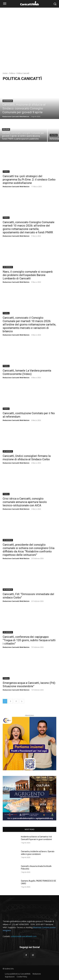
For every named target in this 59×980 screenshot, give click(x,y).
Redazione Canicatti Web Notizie (16, 187)
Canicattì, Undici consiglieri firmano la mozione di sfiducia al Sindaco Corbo (27, 458)
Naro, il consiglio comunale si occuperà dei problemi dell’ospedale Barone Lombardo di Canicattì (28, 275)
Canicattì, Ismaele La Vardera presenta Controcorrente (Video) (27, 372)
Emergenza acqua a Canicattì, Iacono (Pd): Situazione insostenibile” (29, 685)
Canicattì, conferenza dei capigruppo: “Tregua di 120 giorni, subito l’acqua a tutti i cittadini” (29, 640)
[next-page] (22, 701)
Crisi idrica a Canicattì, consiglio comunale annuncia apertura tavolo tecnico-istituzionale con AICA (25, 502)
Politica (12, 73)
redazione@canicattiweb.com (24, 936)
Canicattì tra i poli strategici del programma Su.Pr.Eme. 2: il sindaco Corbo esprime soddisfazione (29, 180)
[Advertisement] (29, 38)
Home (5, 73)
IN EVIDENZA (8, 101)
